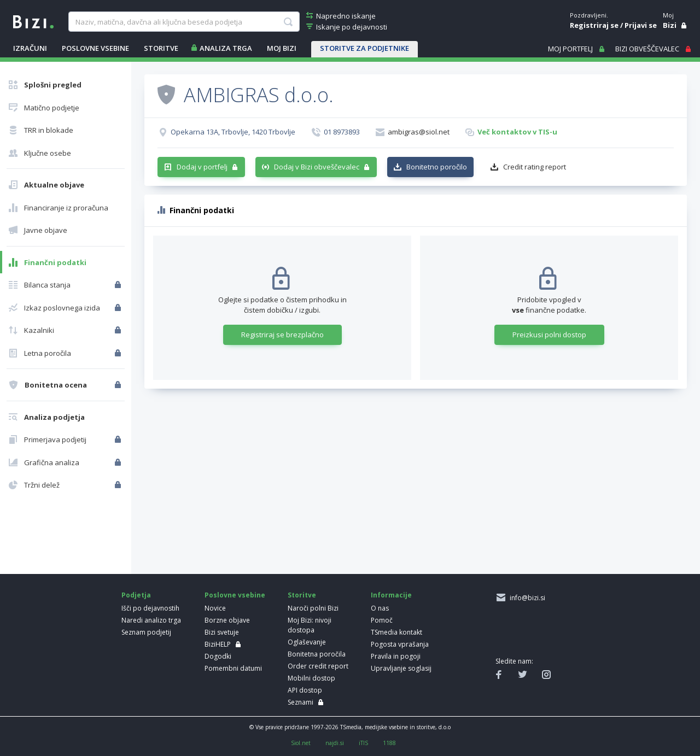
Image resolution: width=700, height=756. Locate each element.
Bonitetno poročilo (437, 167)
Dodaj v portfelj (202, 167)
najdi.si (335, 743)
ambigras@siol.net (419, 132)
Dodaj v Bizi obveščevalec (317, 167)
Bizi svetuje (222, 632)
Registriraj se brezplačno (282, 335)
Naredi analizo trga (151, 620)
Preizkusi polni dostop (549, 335)
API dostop (305, 690)
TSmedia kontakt (396, 632)
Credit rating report (535, 167)
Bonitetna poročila (317, 654)
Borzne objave (227, 620)
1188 (389, 743)
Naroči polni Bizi (313, 608)
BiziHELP (218, 644)
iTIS (363, 743)
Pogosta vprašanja (400, 644)
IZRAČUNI (30, 48)
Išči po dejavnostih (150, 608)
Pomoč (382, 620)
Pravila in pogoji (396, 656)
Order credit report (318, 666)
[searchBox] (184, 22)
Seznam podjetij (146, 632)
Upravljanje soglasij (401, 668)
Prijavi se (641, 25)
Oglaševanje (307, 642)
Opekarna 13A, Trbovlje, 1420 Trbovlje (233, 132)
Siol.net (301, 743)
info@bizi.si (526, 598)
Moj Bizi (282, 48)
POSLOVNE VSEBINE (95, 48)
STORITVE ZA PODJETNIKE (364, 48)
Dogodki (218, 656)
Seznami (301, 702)
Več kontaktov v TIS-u (517, 132)
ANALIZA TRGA (226, 48)
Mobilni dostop (311, 678)
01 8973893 (342, 132)
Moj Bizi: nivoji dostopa (310, 625)
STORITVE (161, 48)
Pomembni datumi (233, 668)
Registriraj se (594, 25)
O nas (380, 608)
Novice (215, 608)
